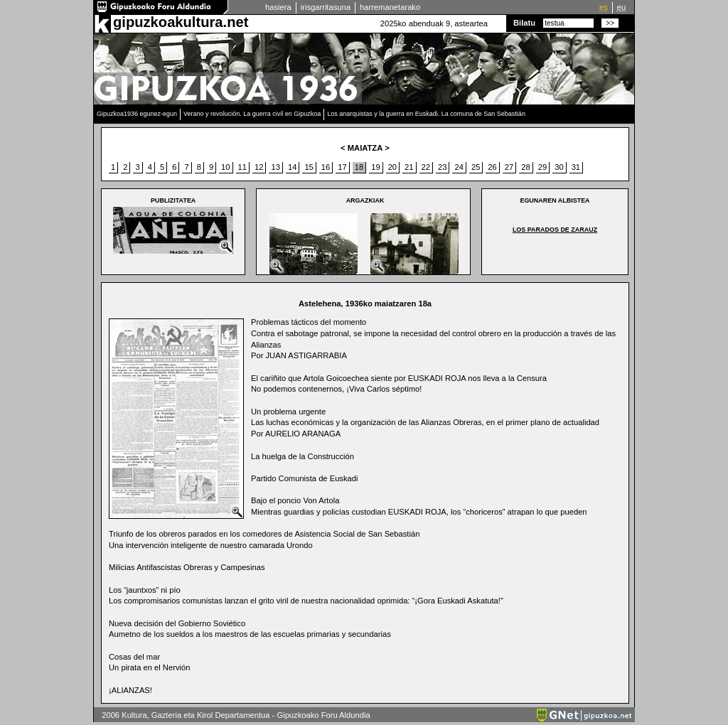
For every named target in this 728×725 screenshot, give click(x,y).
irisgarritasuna (326, 7)
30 (559, 167)
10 (225, 167)
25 (476, 167)
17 (342, 167)
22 (426, 167)
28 (525, 167)
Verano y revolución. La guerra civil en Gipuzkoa (252, 114)
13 (275, 167)
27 (509, 167)
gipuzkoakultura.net (181, 22)
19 (375, 167)
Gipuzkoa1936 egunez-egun (137, 114)
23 (442, 167)
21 (409, 167)
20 (392, 167)
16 (326, 167)
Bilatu (524, 23)
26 (492, 167)
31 (576, 167)
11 (242, 167)
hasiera (278, 7)
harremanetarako (390, 7)
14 (292, 167)
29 (542, 167)
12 (259, 167)
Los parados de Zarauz (555, 230)
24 (459, 167)
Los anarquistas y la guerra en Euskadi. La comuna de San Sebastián (426, 114)
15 (309, 167)
